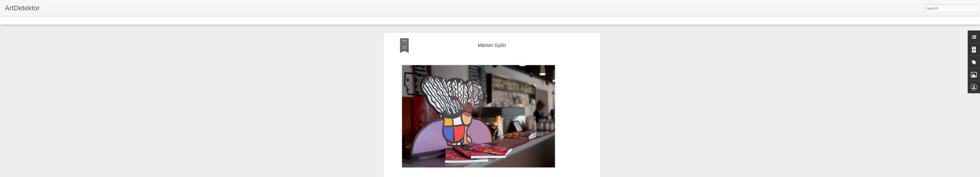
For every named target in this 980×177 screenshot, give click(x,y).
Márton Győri (492, 45)
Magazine (40, 20)
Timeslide (105, 20)
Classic (8, 20)
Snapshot (88, 20)
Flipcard (23, 20)
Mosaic (56, 20)
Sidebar (71, 20)
